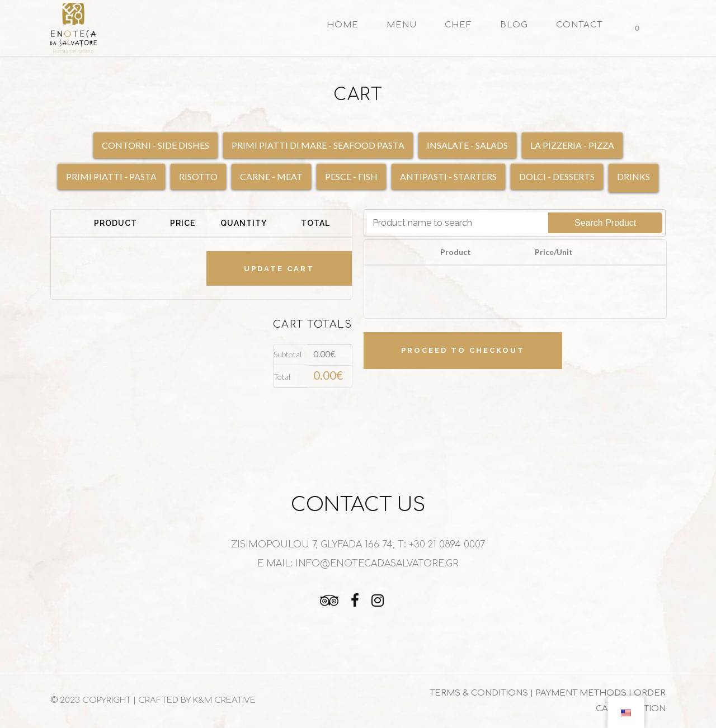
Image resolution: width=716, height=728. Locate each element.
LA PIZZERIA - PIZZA (572, 145)
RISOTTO (198, 176)
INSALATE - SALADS (467, 145)
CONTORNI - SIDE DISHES (156, 145)
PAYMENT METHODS (582, 693)
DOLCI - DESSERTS (557, 176)
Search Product (605, 223)
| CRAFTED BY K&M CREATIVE (194, 700)
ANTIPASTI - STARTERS (448, 176)
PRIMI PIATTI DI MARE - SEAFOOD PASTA (318, 145)
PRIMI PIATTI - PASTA (111, 176)
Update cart (279, 269)
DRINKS (633, 176)
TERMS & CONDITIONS (479, 693)
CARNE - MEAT (271, 176)
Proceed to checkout (463, 350)
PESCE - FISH (351, 176)
